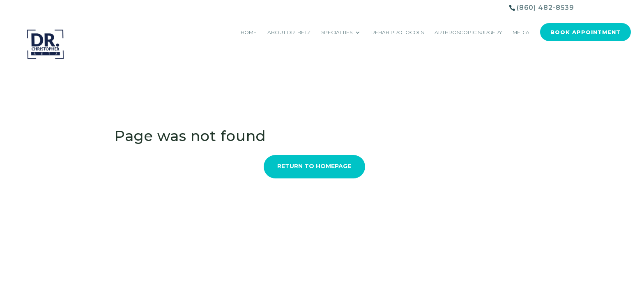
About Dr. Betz (289, 32)
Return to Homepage (314, 166)
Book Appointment (585, 32)
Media (521, 32)
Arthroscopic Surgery (468, 32)
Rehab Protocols (398, 32)
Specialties (337, 32)
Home (249, 32)
